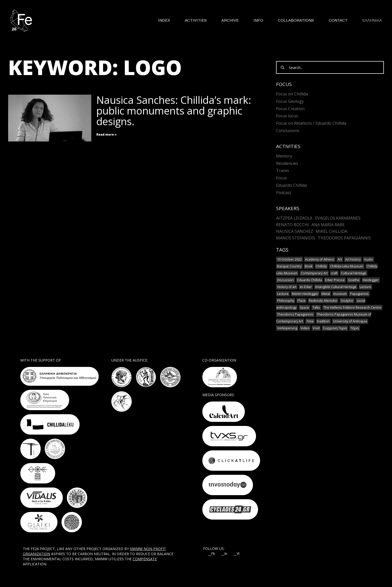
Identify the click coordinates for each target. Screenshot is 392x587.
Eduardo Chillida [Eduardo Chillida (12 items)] (310, 280)
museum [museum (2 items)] (340, 294)
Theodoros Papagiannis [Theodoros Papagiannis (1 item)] (295, 314)
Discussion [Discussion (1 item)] (285, 280)
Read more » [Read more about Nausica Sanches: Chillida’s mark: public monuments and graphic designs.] (107, 134)
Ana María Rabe (328, 225)
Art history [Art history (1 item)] (353, 259)
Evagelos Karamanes (338, 218)
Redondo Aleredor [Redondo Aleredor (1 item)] (323, 301)
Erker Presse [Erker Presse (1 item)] (335, 280)
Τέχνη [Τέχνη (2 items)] (355, 328)
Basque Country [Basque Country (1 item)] (289, 266)
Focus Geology (290, 101)
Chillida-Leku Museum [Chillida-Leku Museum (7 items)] (347, 266)
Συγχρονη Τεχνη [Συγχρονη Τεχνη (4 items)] (335, 328)
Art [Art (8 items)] (340, 259)
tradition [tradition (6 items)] (323, 321)
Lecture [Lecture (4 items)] (365, 287)
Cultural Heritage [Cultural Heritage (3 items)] (354, 273)
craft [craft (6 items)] (334, 273)
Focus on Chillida (292, 94)
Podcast (284, 193)
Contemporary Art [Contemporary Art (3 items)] (314, 273)
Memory (284, 156)
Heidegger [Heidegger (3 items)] (371, 280)
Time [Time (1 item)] (310, 321)
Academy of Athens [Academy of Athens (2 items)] (320, 259)
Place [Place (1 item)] (301, 301)
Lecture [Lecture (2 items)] (283, 294)
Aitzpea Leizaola (294, 218)
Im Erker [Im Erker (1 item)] (306, 287)
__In (224, 554)
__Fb (212, 554)
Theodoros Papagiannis (344, 238)
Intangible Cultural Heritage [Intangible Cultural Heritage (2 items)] (336, 287)
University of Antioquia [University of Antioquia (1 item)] (350, 321)
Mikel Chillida (331, 231)
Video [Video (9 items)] (305, 328)
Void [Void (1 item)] (316, 328)
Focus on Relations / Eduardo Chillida (311, 123)
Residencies (287, 163)
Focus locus (287, 116)
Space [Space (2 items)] (304, 307)
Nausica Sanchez (295, 231)
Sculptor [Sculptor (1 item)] (347, 301)
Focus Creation (290, 109)
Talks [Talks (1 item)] (316, 307)
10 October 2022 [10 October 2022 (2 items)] (289, 259)
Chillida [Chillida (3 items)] (321, 266)
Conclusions (288, 131)
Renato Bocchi (292, 225)
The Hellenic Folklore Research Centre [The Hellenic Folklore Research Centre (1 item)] (352, 307)
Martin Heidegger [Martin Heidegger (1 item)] (305, 294)
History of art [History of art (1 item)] (287, 287)
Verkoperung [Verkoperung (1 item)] (287, 328)
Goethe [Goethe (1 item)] (354, 280)
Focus (282, 178)
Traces (283, 170)
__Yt (237, 554)
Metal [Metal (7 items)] (326, 294)
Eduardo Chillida (291, 185)
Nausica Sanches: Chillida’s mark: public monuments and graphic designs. (174, 111)
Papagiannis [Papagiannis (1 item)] (359, 294)
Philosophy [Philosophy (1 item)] (286, 301)
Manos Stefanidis (296, 238)
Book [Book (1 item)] (309, 266)
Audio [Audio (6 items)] (368, 259)
